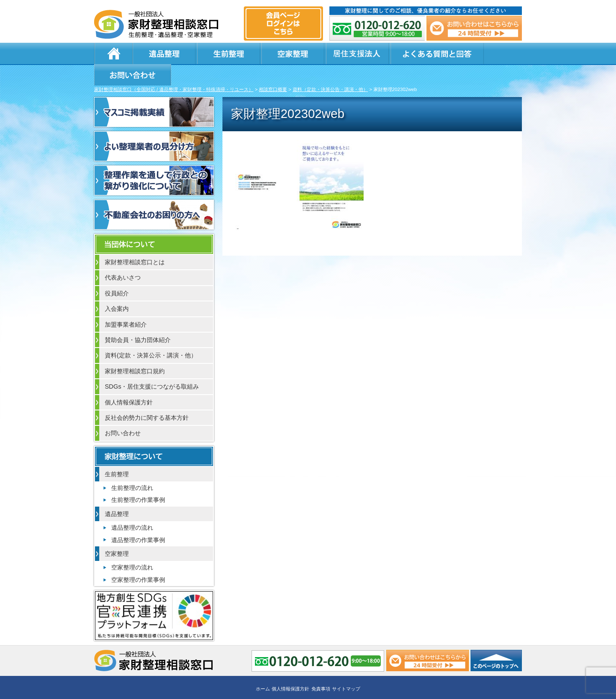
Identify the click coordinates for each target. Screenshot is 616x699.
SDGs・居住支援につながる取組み (152, 366)
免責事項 (321, 668)
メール (474, 28)
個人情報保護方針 (129, 382)
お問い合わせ (480, 53)
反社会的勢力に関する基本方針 (147, 397)
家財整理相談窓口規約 (135, 351)
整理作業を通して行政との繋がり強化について (154, 160)
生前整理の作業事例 (138, 479)
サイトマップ (346, 668)
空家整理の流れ (132, 547)
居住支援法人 (312, 53)
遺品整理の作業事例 (138, 519)
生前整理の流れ (132, 467)
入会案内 (117, 288)
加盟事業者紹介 (126, 304)
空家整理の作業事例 (138, 559)
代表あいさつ (123, 257)
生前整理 (210, 53)
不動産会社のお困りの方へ (154, 194)
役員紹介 (117, 273)
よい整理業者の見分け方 (154, 126)
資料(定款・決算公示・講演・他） (151, 335)
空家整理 (261, 53)
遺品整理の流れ (132, 507)
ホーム (113, 53)
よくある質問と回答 (390, 53)
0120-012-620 (377, 28)
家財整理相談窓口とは (135, 242)
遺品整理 (158, 53)
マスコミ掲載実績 (154, 91)
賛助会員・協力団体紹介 (138, 319)
